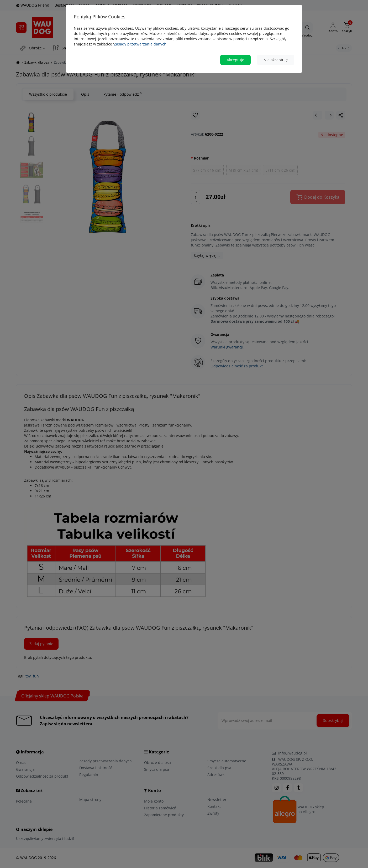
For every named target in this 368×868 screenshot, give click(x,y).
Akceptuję (235, 60)
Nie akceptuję (276, 60)
